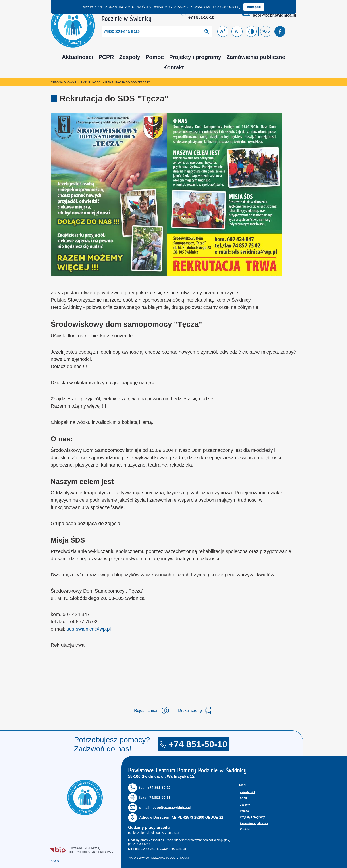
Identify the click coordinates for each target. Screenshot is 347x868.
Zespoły (130, 57)
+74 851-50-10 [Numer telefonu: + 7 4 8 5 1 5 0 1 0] (201, 17)
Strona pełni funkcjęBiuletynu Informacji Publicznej (84, 850)
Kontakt (173, 67)
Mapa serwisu (139, 858)
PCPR (106, 57)
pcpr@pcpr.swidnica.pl (275, 15)
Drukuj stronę (195, 711)
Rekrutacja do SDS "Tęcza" (128, 82)
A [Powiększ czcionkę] (223, 31)
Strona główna (64, 82)
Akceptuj (254, 7)
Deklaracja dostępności (170, 858)
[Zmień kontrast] (251, 31)
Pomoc (155, 57)
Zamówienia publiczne (256, 57)
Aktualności (77, 57)
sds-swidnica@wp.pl (89, 629)
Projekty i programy (195, 57)
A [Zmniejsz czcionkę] (237, 31)
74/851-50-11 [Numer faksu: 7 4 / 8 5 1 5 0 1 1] (160, 798)
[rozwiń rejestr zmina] (151, 711)
